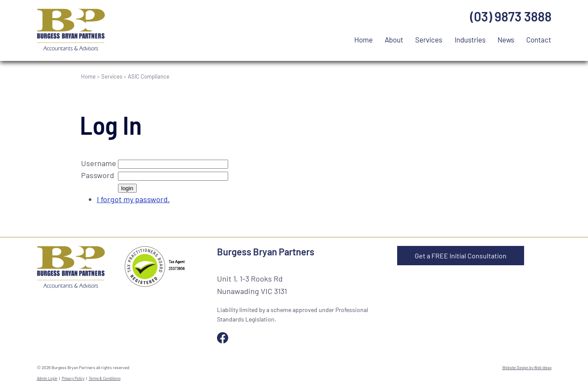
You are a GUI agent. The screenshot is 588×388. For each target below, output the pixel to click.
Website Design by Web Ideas (527, 368)
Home (363, 39)
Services (429, 39)
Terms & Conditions (105, 378)
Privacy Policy (73, 378)
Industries (470, 39)
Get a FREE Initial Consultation (461, 256)
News (506, 39)
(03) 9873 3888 (511, 16)
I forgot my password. (133, 199)
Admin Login (47, 378)
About (394, 39)
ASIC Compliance (149, 76)
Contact (539, 39)
